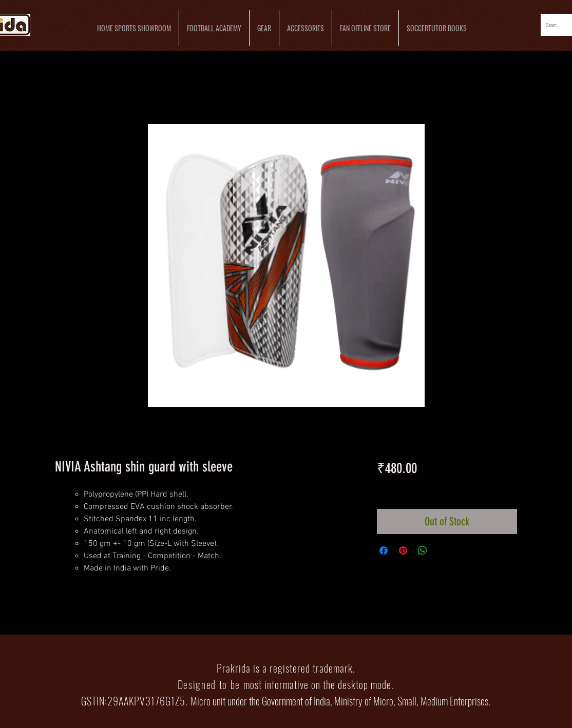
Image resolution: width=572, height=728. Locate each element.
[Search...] (554, 25)
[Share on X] (442, 550)
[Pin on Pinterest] (403, 550)
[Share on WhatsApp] (423, 550)
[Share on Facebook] (384, 550)
